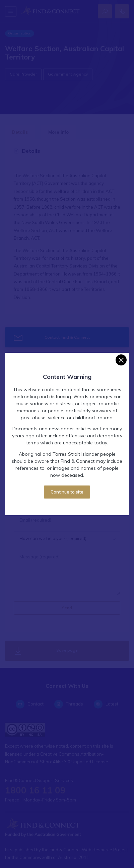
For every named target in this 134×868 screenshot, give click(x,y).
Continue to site (67, 492)
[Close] (121, 360)
